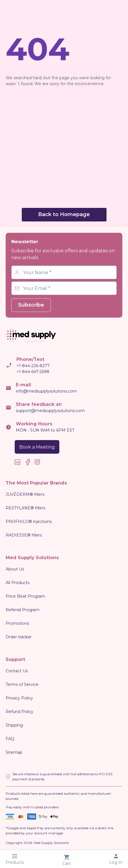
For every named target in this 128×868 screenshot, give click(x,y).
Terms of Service (22, 684)
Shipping (14, 725)
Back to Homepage (64, 214)
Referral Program (23, 610)
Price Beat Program (25, 596)
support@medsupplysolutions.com (50, 411)
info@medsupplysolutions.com (46, 391)
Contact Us (17, 671)
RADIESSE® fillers (24, 535)
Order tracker (19, 637)
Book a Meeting (37, 447)
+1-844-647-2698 (33, 372)
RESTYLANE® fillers (25, 508)
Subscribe (31, 305)
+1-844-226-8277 (33, 366)
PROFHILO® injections (29, 522)
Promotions (17, 623)
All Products (18, 583)
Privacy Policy (19, 698)
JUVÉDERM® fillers (25, 494)
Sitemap (14, 752)
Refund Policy (19, 712)
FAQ (10, 739)
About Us (15, 569)
